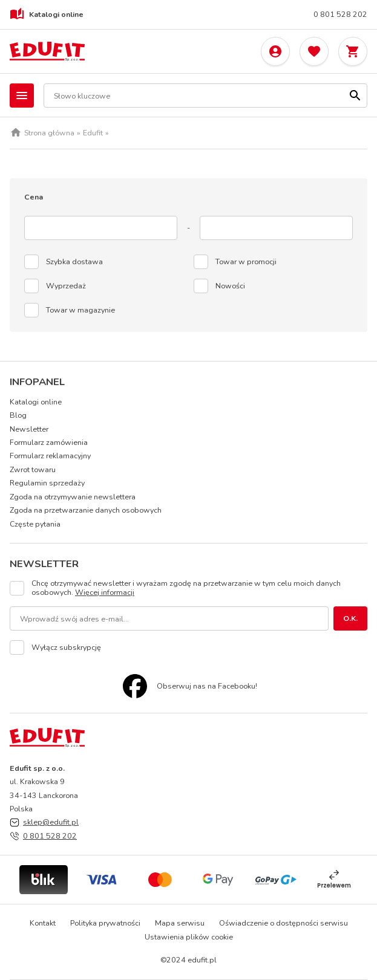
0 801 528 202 (340, 15)
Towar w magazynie (80, 310)
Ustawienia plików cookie (189, 937)
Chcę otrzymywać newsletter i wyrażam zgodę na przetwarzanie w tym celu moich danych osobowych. (186, 588)
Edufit (93, 133)
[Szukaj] (355, 96)
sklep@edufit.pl (51, 822)
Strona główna (49, 133)
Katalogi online (47, 15)
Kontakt (43, 923)
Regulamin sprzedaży (47, 483)
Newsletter (29, 429)
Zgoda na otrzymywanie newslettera (73, 497)
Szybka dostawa (74, 262)
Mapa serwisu (180, 923)
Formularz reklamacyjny (50, 456)
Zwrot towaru (33, 469)
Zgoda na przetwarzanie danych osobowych (86, 510)
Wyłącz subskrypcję (66, 647)
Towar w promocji (246, 262)
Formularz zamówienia (49, 442)
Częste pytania (35, 524)
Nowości (230, 286)
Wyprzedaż (66, 286)
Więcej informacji (105, 592)
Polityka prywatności (105, 923)
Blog (18, 415)
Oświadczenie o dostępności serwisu (284, 923)
